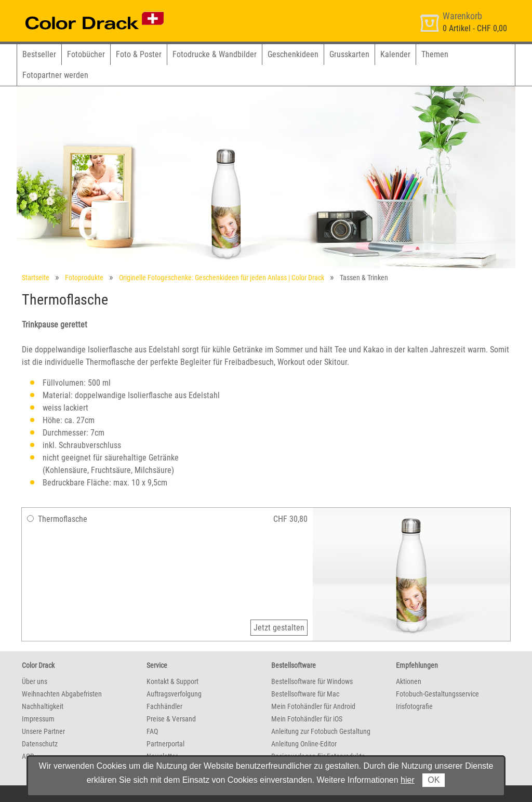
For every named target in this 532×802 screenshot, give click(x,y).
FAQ (152, 731)
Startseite (36, 278)
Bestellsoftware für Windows (312, 681)
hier (408, 780)
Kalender (395, 54)
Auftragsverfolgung (174, 694)
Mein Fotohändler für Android (313, 706)
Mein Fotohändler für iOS (307, 719)
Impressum (38, 719)
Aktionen (409, 681)
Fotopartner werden (55, 75)
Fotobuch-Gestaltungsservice (437, 694)
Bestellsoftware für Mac (305, 694)
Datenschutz (40, 744)
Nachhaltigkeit (43, 706)
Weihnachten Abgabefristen (62, 694)
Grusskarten (349, 54)
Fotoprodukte (84, 278)
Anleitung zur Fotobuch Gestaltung (321, 731)
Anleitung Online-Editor (304, 744)
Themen (435, 54)
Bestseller (39, 54)
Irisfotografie (414, 706)
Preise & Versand (171, 719)
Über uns (35, 681)
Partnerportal (165, 744)
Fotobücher (86, 54)
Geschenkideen (293, 54)
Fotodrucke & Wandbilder (215, 54)
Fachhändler (164, 706)
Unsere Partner (43, 731)
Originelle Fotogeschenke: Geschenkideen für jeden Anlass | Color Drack (222, 278)
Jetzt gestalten (279, 628)
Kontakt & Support (172, 681)
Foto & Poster (139, 54)
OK (434, 780)
